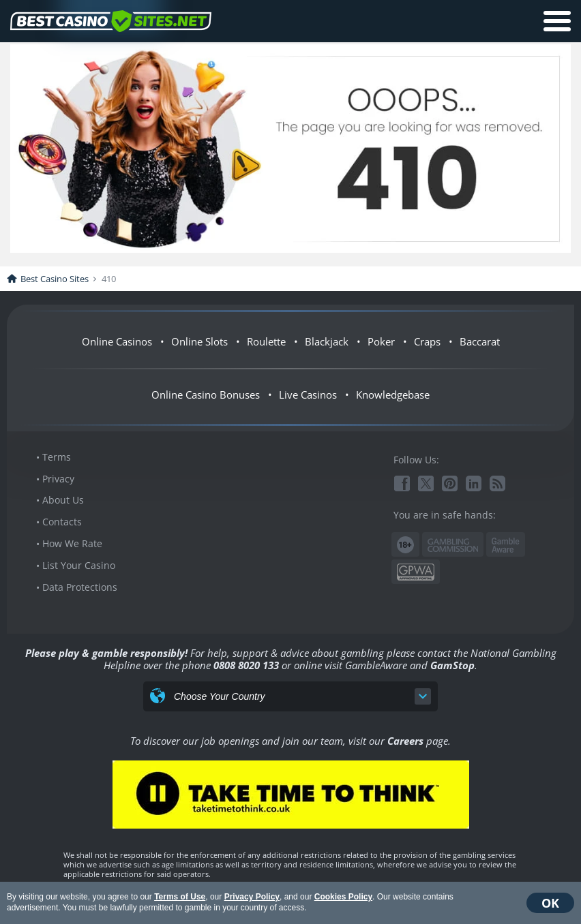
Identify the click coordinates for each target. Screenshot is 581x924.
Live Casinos (308, 395)
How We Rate (72, 543)
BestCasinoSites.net (111, 21)
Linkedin (474, 483)
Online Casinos (117, 341)
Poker (381, 341)
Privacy (58, 479)
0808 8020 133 (246, 665)
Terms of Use (180, 897)
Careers (405, 741)
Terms (57, 457)
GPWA (416, 572)
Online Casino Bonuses (206, 395)
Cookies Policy (343, 897)
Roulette (266, 341)
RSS (497, 483)
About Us (63, 500)
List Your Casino (79, 565)
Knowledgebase (393, 395)
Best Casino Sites (55, 279)
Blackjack (327, 341)
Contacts (62, 522)
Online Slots (199, 341)
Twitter (426, 483)
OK (550, 903)
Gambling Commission (453, 545)
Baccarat (480, 341)
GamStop (452, 665)
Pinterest (450, 483)
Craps (427, 341)
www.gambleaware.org (506, 545)
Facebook (402, 483)
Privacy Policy (252, 897)
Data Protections (80, 587)
